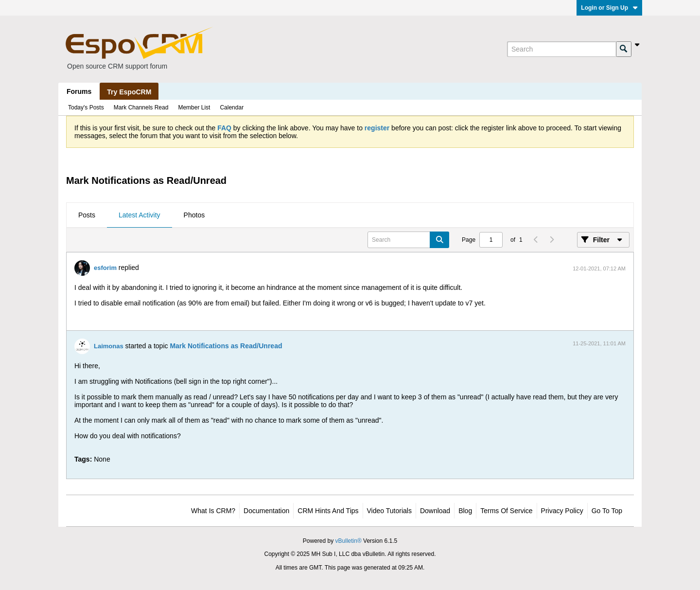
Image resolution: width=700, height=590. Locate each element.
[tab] (87, 215)
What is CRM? (213, 511)
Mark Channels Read (141, 107)
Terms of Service (506, 511)
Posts (87, 215)
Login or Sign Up (609, 8)
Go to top (607, 511)
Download (435, 511)
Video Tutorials (389, 511)
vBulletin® (349, 541)
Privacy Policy (562, 511)
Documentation (266, 511)
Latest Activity (140, 215)
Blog (465, 511)
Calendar (232, 107)
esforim (105, 268)
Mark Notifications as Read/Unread (226, 346)
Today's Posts (86, 107)
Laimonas (109, 346)
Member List (194, 107)
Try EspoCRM (129, 92)
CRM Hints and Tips (328, 511)
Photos (194, 215)
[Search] (561, 49)
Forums (79, 91)
